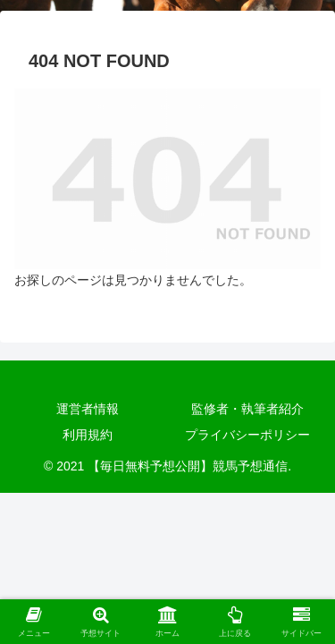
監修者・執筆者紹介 (247, 409)
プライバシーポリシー (247, 435)
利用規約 (88, 435)
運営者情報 (88, 409)
